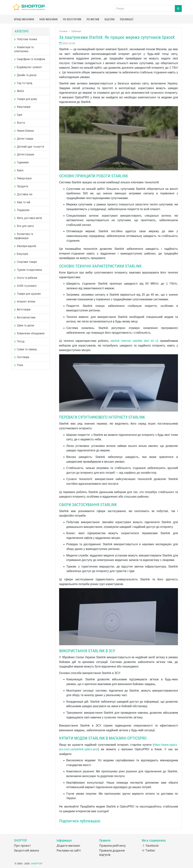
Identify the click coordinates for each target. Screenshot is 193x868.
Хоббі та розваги (25, 286)
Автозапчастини (25, 317)
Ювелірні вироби (25, 246)
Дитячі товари (24, 139)
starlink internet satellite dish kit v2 (135, 341)
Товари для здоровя (27, 294)
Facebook (152, 846)
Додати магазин (68, 846)
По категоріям (72, 19)
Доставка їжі (23, 194)
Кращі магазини (24, 19)
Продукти (21, 186)
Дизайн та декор (25, 75)
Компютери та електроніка (24, 49)
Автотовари (22, 309)
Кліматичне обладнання (29, 333)
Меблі (19, 91)
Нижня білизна (24, 131)
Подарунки (22, 210)
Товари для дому (26, 99)
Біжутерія (21, 254)
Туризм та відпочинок (28, 270)
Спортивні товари (25, 262)
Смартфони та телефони (30, 59)
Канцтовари (22, 107)
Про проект (22, 846)
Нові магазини (48, 19)
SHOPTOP (37, 864)
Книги (19, 170)
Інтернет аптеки (25, 301)
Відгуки (109, 19)
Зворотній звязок (27, 850)
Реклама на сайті (69, 850)
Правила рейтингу (112, 846)
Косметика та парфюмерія (24, 236)
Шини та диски (24, 325)
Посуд (19, 341)
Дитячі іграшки (24, 154)
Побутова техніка (26, 39)
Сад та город (23, 83)
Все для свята (24, 226)
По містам (93, 19)
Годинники (21, 162)
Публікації (127, 19)
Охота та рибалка (26, 278)
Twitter (150, 850)
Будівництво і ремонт (28, 67)
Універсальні (23, 178)
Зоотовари (22, 357)
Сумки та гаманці (25, 349)
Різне (19, 365)
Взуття (19, 123)
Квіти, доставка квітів (28, 218)
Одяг (18, 115)
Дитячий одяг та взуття (29, 147)
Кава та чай (22, 202)
